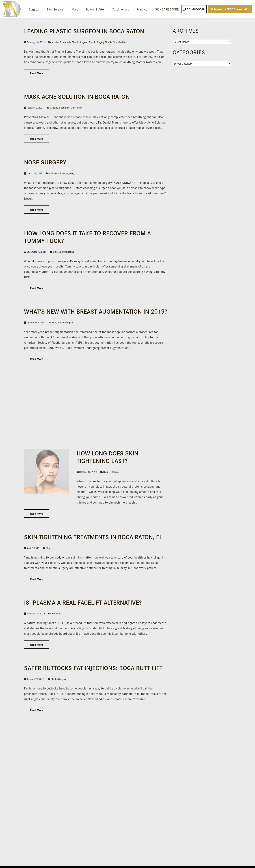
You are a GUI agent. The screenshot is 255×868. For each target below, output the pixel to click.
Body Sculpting (66, 252)
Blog (72, 173)
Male (75, 9)
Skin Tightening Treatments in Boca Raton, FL (93, 537)
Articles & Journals (61, 42)
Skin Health (119, 42)
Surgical (34, 9)
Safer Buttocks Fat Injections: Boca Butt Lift (93, 668)
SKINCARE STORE (167, 9)
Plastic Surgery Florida (101, 42)
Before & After (95, 9)
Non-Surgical (56, 9)
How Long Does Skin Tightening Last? (107, 457)
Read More (37, 73)
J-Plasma (114, 472)
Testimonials (121, 9)
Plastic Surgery (65, 323)
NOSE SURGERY (45, 162)
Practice (142, 9)
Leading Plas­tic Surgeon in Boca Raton (84, 31)
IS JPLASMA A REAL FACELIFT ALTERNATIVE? (83, 602)
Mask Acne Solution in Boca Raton (77, 96)
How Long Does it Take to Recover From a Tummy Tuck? (87, 236)
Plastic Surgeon (80, 42)
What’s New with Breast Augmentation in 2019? (96, 311)
